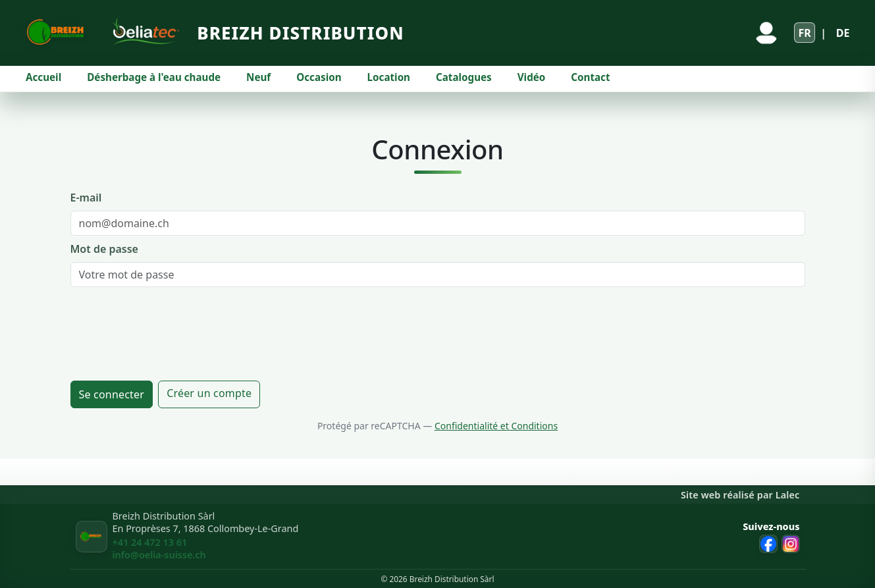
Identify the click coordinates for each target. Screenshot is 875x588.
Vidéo (532, 77)
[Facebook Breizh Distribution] (768, 544)
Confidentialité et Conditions (496, 426)
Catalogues (464, 77)
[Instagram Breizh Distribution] (791, 544)
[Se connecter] (766, 33)
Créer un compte (209, 393)
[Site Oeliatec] (143, 33)
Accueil (43, 77)
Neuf (258, 77)
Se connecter (112, 394)
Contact (590, 77)
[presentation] (171, 334)
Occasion (319, 77)
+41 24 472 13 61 (150, 542)
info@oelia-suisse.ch (159, 555)
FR (804, 33)
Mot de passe (104, 249)
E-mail (86, 198)
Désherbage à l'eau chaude (154, 77)
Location (389, 77)
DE (843, 33)
